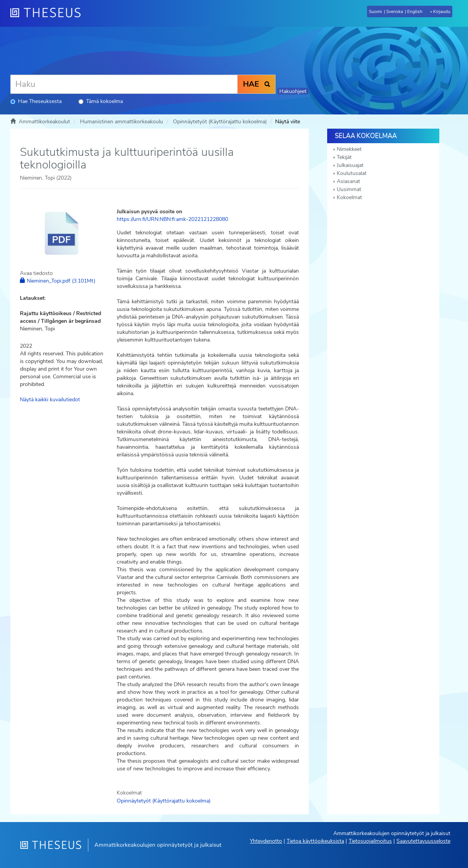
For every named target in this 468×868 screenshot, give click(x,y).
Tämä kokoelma (101, 101)
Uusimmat (349, 189)
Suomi (375, 11)
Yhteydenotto (266, 841)
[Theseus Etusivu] (49, 13)
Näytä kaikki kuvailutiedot (50, 400)
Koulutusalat (352, 173)
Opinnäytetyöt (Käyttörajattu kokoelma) (220, 122)
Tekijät (344, 157)
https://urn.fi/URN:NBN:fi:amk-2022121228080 (172, 219)
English (415, 11)
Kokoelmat (349, 197)
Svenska (395, 11)
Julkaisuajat (350, 165)
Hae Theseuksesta (36, 101)
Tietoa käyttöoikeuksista (315, 841)
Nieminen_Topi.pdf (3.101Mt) (58, 281)
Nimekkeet (349, 149)
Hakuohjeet (293, 91)
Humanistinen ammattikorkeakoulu (121, 122)
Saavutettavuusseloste (423, 841)
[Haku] (124, 84)
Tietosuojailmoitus (370, 841)
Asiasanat (348, 181)
